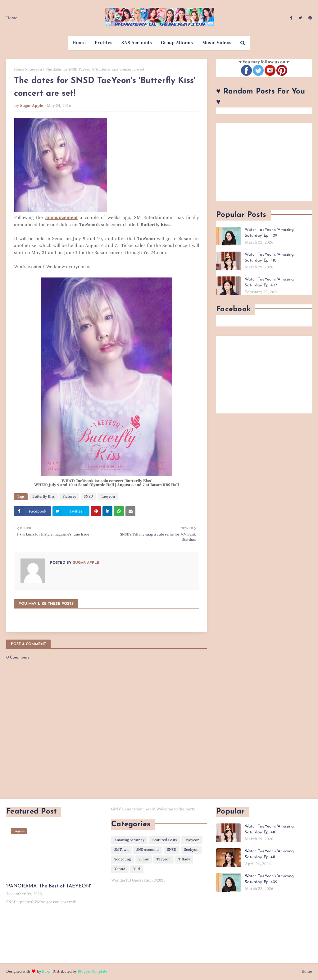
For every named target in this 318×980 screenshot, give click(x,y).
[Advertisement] (264, 162)
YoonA (120, 869)
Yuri (137, 869)
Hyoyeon (192, 840)
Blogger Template (92, 971)
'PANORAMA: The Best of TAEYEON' (49, 886)
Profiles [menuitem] (104, 43)
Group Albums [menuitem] (177, 43)
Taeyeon (35, 69)
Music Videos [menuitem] (217, 43)
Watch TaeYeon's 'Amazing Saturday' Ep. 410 (269, 258)
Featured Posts (164, 840)
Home (12, 18)
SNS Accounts (148, 850)
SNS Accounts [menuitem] (137, 43)
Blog (46, 971)
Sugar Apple (32, 106)
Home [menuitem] (79, 43)
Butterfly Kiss (43, 497)
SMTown (121, 850)
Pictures (69, 497)
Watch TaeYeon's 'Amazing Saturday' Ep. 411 (269, 854)
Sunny (144, 859)
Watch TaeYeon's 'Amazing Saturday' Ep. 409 (269, 233)
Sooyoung (123, 859)
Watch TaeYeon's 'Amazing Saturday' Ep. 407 (269, 283)
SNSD (89, 497)
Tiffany (184, 859)
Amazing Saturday (129, 840)
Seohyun (191, 850)
